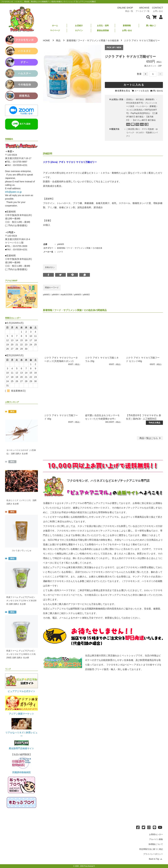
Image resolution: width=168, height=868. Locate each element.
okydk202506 (66, 295)
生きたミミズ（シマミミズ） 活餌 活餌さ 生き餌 (21, 502)
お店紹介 (79, 26)
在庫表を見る (124, 91)
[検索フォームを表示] (148, 17)
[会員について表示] (160, 17)
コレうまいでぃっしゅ (21, 550)
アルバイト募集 (156, 839)
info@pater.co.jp (13, 192)
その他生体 (113, 40)
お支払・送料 (103, 26)
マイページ (55, 30)
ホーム (55, 26)
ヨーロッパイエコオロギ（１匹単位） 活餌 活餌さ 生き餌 (21, 452)
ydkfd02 (86, 295)
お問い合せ (127, 30)
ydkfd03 (78, 295)
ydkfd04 (55, 295)
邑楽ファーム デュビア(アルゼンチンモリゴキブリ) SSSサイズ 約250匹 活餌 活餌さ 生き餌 (21, 654)
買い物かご (151, 26)
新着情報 (127, 26)
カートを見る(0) (142, 91)
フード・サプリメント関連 (92, 40)
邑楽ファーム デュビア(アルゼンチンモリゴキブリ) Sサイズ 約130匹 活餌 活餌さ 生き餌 (21, 601)
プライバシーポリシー (153, 854)
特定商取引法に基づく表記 (151, 849)
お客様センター (156, 834)
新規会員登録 (103, 30)
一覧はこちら (150, 438)
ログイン (79, 30)
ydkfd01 (46, 295)
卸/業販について (156, 844)
